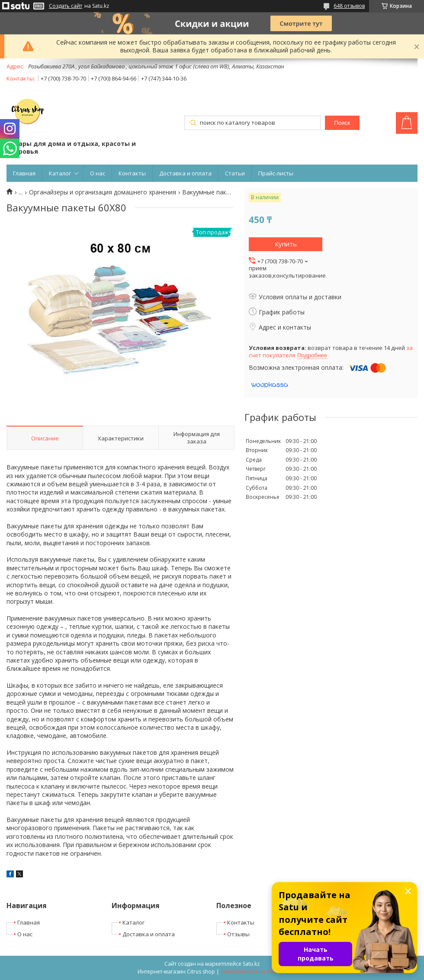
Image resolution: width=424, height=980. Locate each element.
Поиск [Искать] (342, 123)
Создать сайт (66, 6)
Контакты (132, 173)
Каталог (60, 173)
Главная (24, 173)
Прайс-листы (276, 173)
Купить (286, 244)
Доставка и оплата (185, 173)
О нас (98, 173)
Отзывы (238, 934)
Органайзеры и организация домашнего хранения (103, 192)
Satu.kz (251, 964)
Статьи (235, 173)
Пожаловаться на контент (254, 972)
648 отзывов (349, 6)
